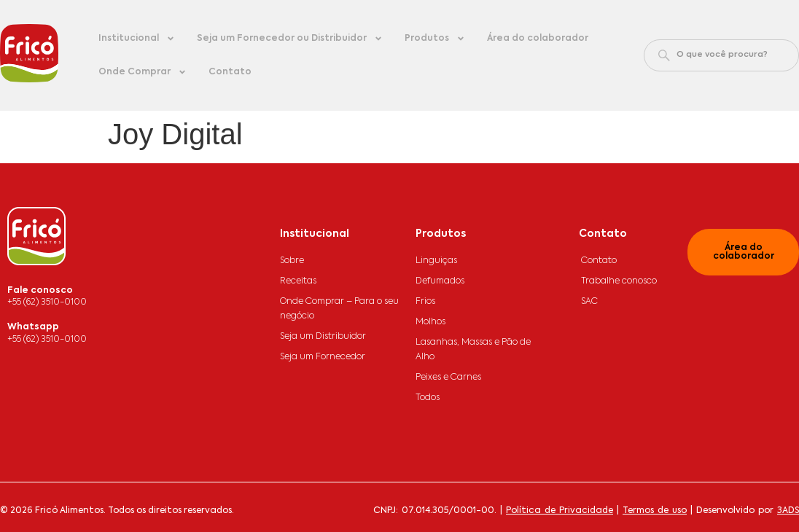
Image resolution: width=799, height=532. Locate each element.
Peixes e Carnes (448, 378)
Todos (428, 398)
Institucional (137, 39)
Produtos (435, 39)
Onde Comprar (143, 72)
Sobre (292, 261)
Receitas (298, 281)
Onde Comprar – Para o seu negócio (339, 309)
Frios (425, 302)
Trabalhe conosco (619, 281)
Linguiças (436, 261)
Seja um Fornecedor (323, 357)
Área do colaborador (538, 39)
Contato (230, 72)
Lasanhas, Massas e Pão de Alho (473, 350)
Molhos (430, 322)
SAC (589, 302)
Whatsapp (33, 327)
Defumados (440, 281)
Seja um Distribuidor (323, 337)
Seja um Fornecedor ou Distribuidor (290, 39)
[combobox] (721, 55)
